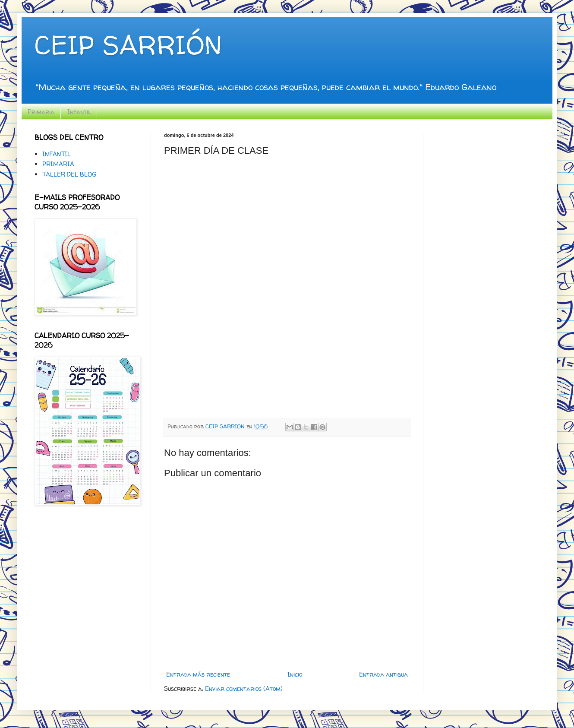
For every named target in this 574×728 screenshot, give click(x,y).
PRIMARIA (58, 164)
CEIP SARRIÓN (128, 45)
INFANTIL (57, 154)
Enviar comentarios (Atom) (244, 688)
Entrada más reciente (198, 674)
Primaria (41, 112)
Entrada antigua (383, 674)
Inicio (295, 674)
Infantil (79, 112)
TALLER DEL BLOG (69, 174)
